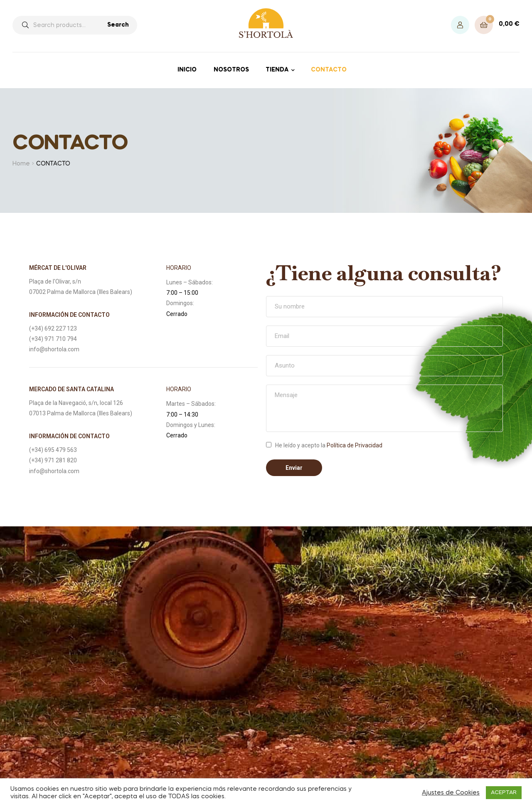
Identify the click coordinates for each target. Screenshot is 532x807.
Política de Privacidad (355, 445)
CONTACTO (329, 70)
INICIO (187, 70)
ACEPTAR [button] (504, 793)
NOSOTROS (231, 70)
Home (21, 164)
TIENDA (277, 70)
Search (118, 25)
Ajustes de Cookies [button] (451, 793)
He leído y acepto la (329, 445)
